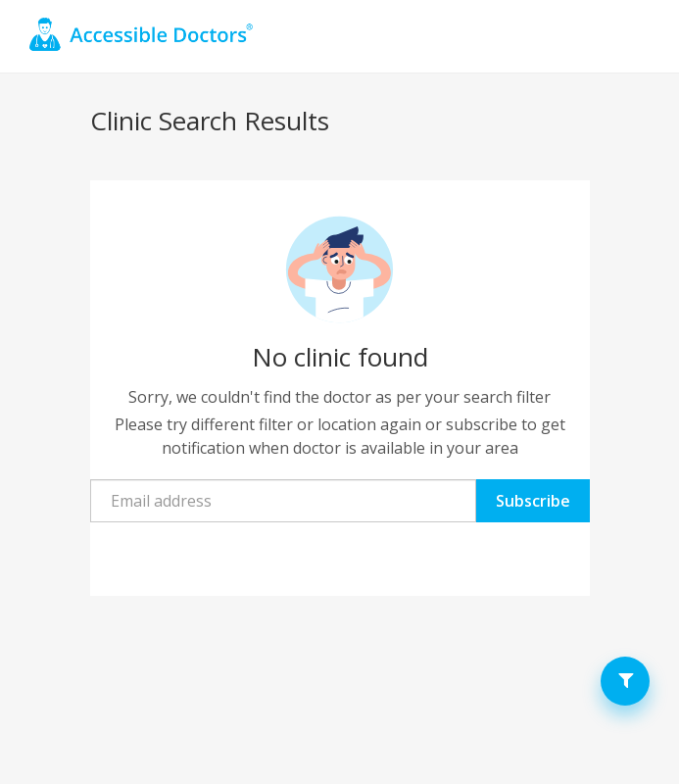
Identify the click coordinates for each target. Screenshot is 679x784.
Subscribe (533, 501)
